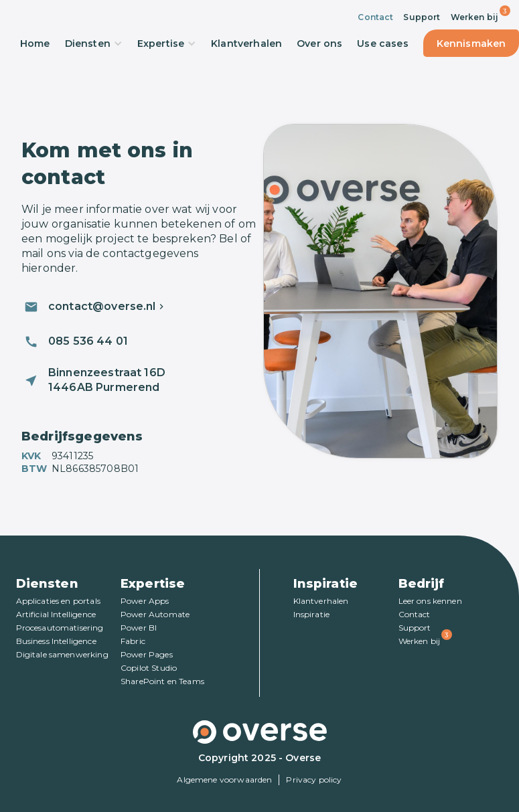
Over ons (319, 44)
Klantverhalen (246, 44)
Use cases (382, 44)
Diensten (94, 44)
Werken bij (475, 17)
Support (422, 17)
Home (35, 44)
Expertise (167, 44)
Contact (375, 17)
